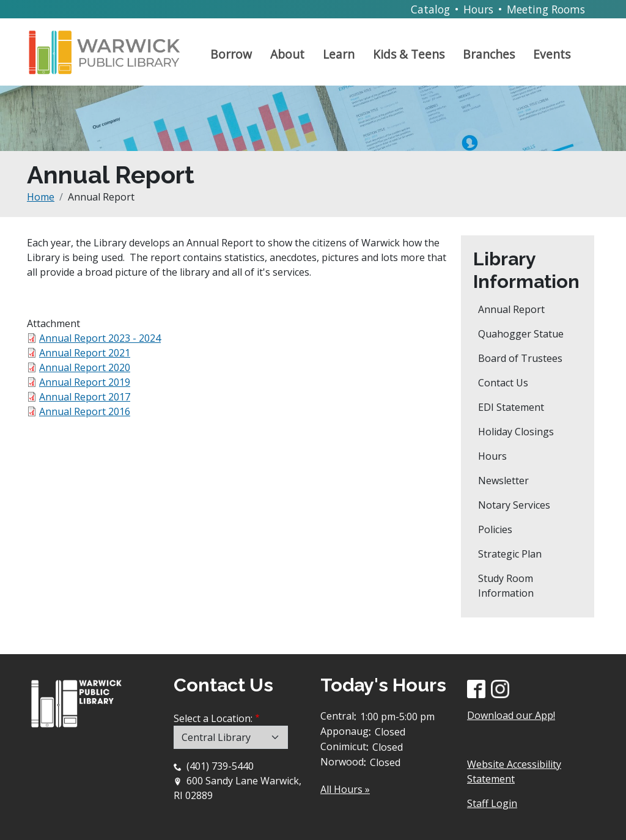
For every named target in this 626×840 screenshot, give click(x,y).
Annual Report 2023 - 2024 (100, 338)
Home (41, 197)
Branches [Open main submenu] (489, 54)
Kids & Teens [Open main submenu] (409, 54)
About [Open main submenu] (287, 54)
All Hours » (345, 789)
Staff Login (492, 803)
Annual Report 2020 (85, 367)
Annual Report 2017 (85, 397)
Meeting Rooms (546, 9)
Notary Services (514, 505)
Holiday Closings (516, 432)
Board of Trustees (520, 358)
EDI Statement (511, 407)
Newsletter (503, 481)
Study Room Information (506, 586)
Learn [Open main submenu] (339, 54)
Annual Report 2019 (85, 382)
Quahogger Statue (521, 334)
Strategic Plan (510, 554)
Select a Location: (213, 718)
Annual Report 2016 (85, 411)
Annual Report (511, 309)
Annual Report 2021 (85, 353)
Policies (495, 529)
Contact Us (503, 383)
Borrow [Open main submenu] (231, 54)
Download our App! (511, 715)
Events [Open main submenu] (552, 54)
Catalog (430, 9)
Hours (478, 9)
